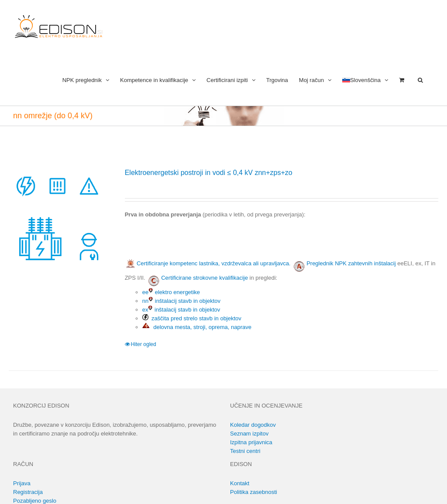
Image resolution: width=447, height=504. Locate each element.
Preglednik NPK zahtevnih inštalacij (351, 263)
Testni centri (245, 451)
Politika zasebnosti (254, 492)
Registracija (28, 492)
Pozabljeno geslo (35, 501)
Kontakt (240, 483)
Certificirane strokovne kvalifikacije (205, 278)
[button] (420, 79)
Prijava (22, 483)
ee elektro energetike (171, 292)
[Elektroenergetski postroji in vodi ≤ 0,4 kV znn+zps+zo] (58, 217)
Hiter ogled (144, 344)
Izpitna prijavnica (251, 442)
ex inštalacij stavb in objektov (181, 310)
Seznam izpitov (249, 434)
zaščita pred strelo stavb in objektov (192, 318)
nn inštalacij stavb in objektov (181, 301)
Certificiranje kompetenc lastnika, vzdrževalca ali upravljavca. (208, 263)
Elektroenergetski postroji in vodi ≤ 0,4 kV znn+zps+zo (209, 173)
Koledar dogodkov (253, 425)
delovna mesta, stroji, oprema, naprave (197, 327)
